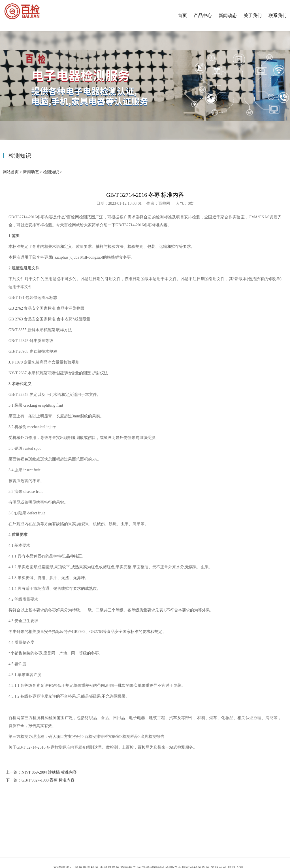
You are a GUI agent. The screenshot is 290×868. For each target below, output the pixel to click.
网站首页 (11, 172)
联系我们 (278, 15)
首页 (182, 15)
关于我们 (253, 15)
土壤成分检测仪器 (194, 818)
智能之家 (235, 818)
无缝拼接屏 (110, 818)
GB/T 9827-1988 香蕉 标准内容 (48, 780)
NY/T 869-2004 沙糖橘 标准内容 (49, 772)
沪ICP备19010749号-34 (182, 846)
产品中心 (203, 15)
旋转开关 (128, 818)
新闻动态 (228, 15)
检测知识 (51, 172)
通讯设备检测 (87, 818)
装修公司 (219, 818)
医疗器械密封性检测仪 (157, 818)
